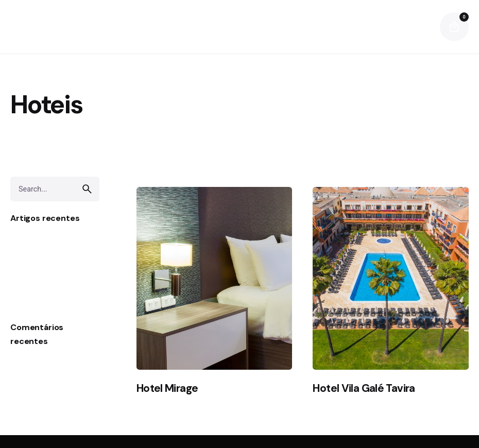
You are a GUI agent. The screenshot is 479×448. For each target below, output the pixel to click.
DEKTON (26, 272)
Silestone (27, 288)
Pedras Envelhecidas (48, 303)
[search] (87, 189)
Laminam (28, 240)
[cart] (454, 27)
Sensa (22, 256)
